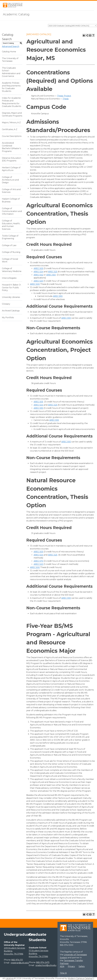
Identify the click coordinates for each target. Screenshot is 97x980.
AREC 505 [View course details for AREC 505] (38, 268)
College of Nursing (11, 252)
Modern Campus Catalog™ (81, 978)
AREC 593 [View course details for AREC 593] (58, 296)
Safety (82, 966)
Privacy (71, 966)
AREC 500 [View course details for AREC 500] (35, 284)
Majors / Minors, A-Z (11, 123)
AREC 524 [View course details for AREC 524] (38, 272)
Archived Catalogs (11, 311)
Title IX (63, 973)
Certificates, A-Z (10, 129)
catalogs (10, 978)
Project (67, 96)
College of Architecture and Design (10, 180)
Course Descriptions (12, 136)
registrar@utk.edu (20, 963)
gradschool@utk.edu (46, 965)
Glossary (6, 304)
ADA (62, 966)
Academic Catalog (16, 14)
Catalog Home (9, 52)
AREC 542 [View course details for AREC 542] (38, 275)
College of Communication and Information (12, 211)
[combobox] (72, 26)
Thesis (60, 96)
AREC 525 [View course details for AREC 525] (53, 272)
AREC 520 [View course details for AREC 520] (38, 281)
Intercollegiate (9, 278)
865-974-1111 (17, 960)
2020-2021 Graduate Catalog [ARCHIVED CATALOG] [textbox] (69, 26)
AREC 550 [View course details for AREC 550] (51, 275)
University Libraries (11, 297)
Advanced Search (11, 46)
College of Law (9, 245)
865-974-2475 (43, 962)
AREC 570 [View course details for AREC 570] (38, 561)
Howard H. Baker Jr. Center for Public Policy (12, 288)
